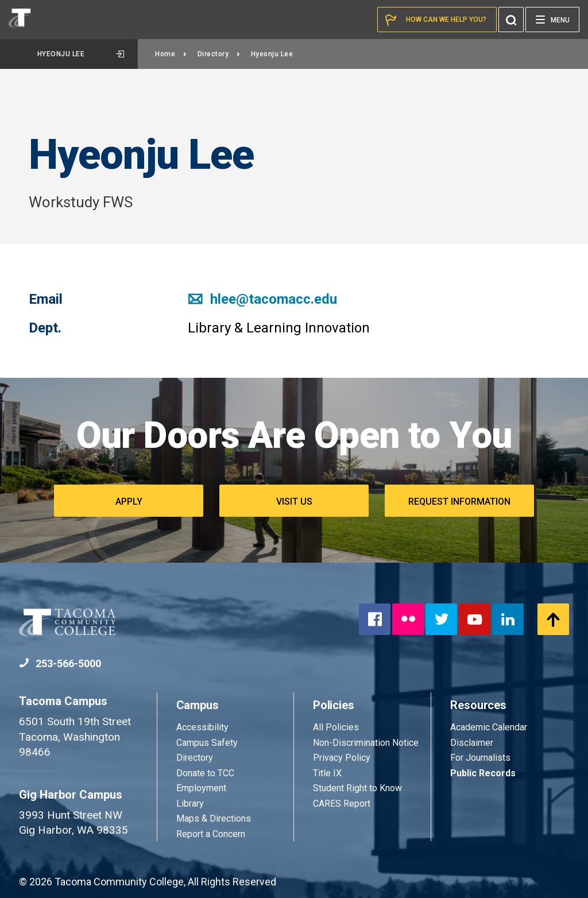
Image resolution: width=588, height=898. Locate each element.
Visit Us (294, 502)
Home (171, 54)
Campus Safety (207, 743)
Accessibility (202, 727)
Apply (129, 502)
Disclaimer (472, 743)
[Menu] (552, 20)
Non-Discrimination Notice (366, 743)
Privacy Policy (342, 758)
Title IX (327, 773)
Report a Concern (211, 834)
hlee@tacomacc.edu (262, 299)
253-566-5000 (60, 663)
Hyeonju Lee (81, 54)
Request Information (459, 502)
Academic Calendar (489, 727)
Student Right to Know (357, 788)
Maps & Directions (214, 818)
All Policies (337, 727)
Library (190, 804)
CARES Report (342, 804)
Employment (201, 788)
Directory (219, 54)
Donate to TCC (205, 773)
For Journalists (480, 758)
